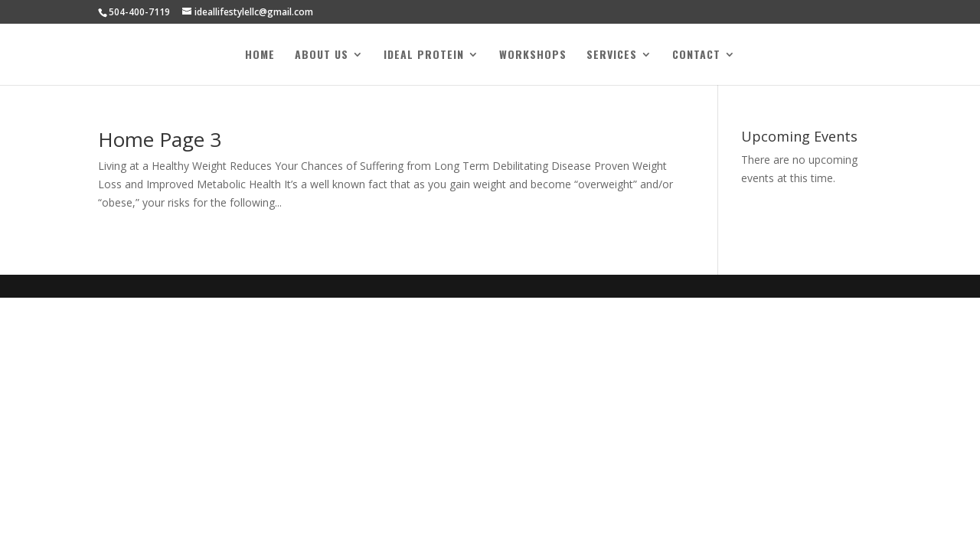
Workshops (533, 55)
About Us (322, 55)
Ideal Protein (424, 55)
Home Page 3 (160, 139)
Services (612, 55)
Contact (696, 55)
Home (260, 55)
